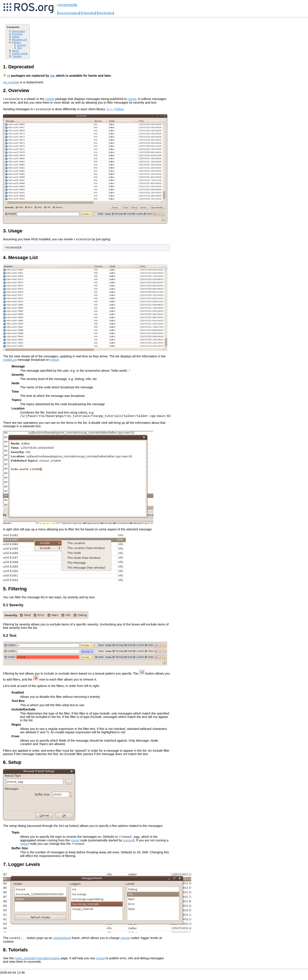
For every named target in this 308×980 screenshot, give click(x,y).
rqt (52, 76)
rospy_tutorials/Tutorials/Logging (37, 964)
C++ (110, 110)
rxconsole (67, 5)
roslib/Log (10, 362)
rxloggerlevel (62, 944)
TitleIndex (88, 13)
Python (119, 110)
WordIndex (105, 13)
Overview (17, 34)
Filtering (16, 42)
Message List (19, 39)
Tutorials (17, 56)
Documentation (69, 13)
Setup (15, 51)
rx (9, 76)
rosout (132, 100)
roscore (128, 844)
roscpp (125, 944)
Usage (16, 37)
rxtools (50, 100)
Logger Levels (20, 53)
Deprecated (19, 31)
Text (19, 48)
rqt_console (11, 82)
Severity (21, 45)
